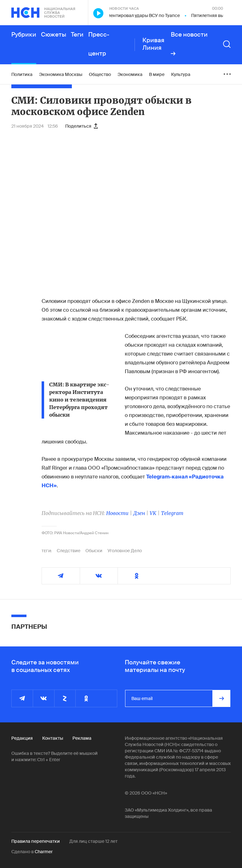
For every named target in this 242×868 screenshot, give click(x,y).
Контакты (53, 738)
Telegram (172, 513)
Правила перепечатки (36, 841)
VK (153, 513)
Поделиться (81, 126)
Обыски (94, 551)
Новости (117, 513)
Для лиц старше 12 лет (93, 841)
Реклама (82, 738)
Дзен (139, 513)
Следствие (69, 551)
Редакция (22, 738)
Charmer (44, 852)
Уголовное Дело (125, 551)
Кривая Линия (153, 44)
